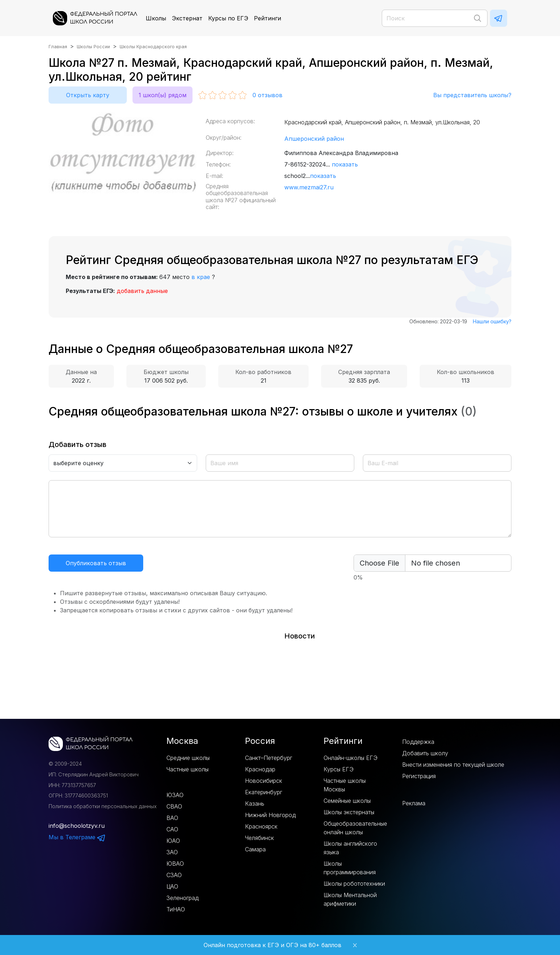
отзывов (267, 95)
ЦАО (172, 886)
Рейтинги (267, 18)
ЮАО (173, 841)
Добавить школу (425, 753)
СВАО (174, 806)
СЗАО (174, 875)
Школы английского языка (350, 848)
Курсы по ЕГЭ (228, 18)
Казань (255, 804)
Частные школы (187, 769)
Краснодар (260, 769)
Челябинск (259, 838)
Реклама (414, 803)
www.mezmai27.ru (309, 187)
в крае (201, 277)
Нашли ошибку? (492, 321)
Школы (156, 18)
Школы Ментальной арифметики (350, 899)
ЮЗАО (175, 795)
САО (172, 829)
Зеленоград (182, 898)
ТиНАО (176, 909)
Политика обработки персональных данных (103, 806)
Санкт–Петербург (269, 758)
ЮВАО (175, 864)
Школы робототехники (354, 884)
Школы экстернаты (349, 812)
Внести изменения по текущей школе (453, 765)
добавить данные (142, 291)
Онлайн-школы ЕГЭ (351, 758)
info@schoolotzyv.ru (77, 826)
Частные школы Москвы (345, 785)
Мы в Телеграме (77, 837)
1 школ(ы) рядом (162, 95)
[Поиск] (435, 18)
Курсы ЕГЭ (339, 769)
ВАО (172, 818)
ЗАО (172, 852)
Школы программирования (350, 868)
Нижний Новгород (270, 815)
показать (345, 164)
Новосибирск (264, 781)
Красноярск (261, 826)
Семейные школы (347, 801)
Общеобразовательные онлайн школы (355, 828)
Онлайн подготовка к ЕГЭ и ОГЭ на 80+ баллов (272, 945)
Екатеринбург (264, 792)
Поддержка (418, 742)
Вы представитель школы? (472, 95)
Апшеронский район (314, 139)
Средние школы (188, 758)
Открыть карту (88, 95)
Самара (255, 849)
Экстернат (187, 18)
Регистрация (419, 776)
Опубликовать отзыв (96, 563)
